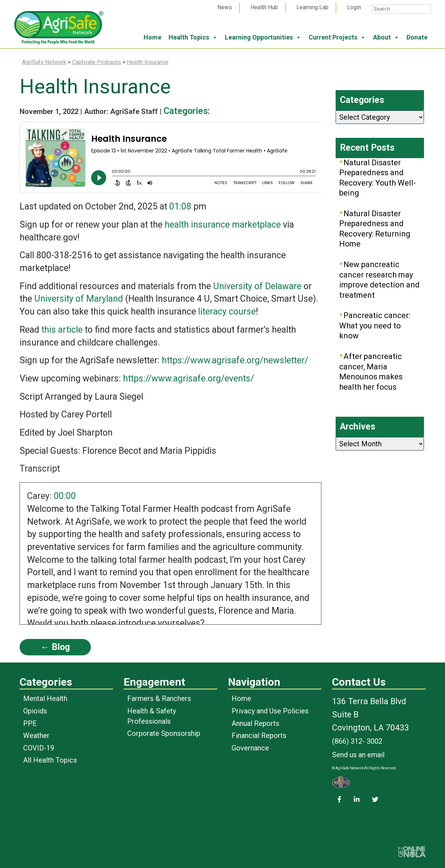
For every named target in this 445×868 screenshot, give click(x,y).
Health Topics (193, 37)
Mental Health (45, 698)
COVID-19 (39, 748)
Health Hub (264, 7)
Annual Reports (255, 723)
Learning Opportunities (263, 37)
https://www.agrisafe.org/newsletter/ (235, 360)
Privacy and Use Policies (270, 711)
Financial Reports (259, 736)
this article (62, 330)
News (225, 7)
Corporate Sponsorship (164, 733)
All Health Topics (50, 760)
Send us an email (358, 755)
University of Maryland (79, 299)
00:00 (65, 496)
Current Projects (337, 37)
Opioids (35, 711)
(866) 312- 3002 (357, 741)
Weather (36, 736)
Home (152, 37)
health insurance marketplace (223, 225)
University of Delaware (257, 286)
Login (354, 7)
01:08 (180, 206)
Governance (250, 748)
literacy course (227, 311)
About (386, 37)
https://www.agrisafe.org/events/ (188, 378)
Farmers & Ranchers (159, 698)
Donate (417, 37)
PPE (30, 723)
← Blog (55, 647)
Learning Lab (312, 7)
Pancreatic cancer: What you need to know (375, 326)
